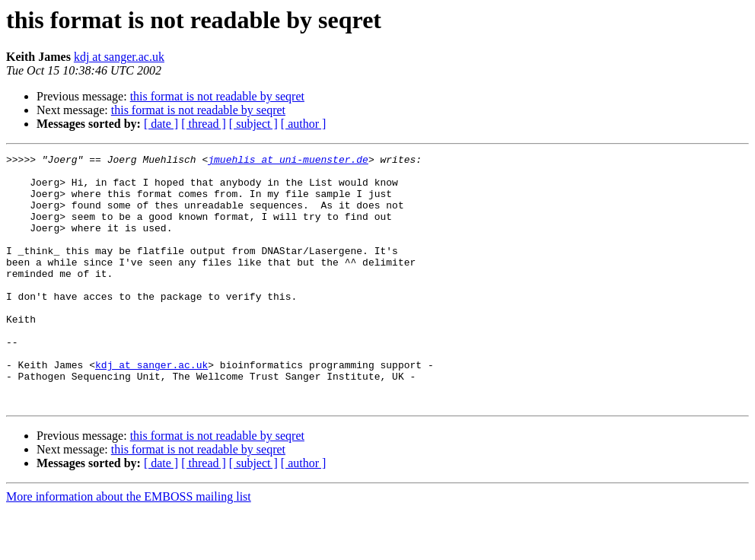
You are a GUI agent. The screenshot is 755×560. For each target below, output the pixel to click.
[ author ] (304, 124)
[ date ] (161, 124)
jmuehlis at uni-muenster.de (288, 161)
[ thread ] (204, 124)
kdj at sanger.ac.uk (119, 57)
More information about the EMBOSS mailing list (129, 547)
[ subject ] (253, 124)
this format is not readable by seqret (217, 96)
